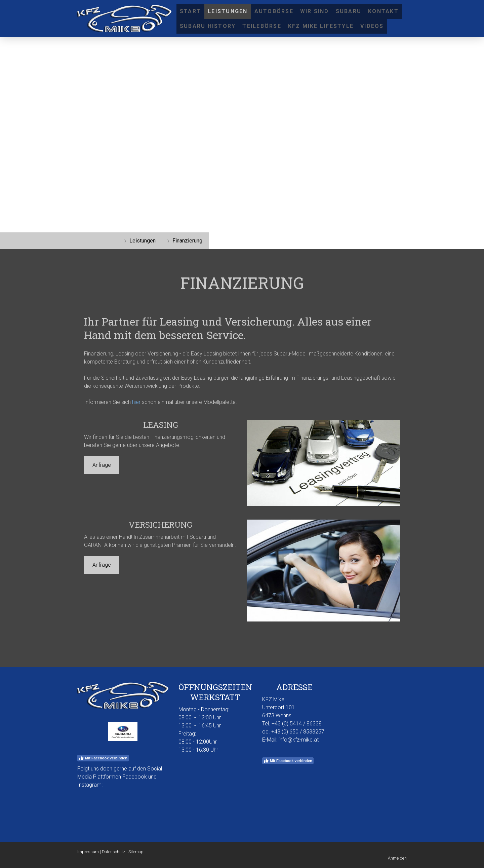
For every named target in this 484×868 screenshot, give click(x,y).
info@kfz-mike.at (299, 740)
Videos (372, 26)
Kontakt (383, 11)
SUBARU (349, 11)
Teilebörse (262, 26)
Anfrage (102, 465)
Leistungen (228, 11)
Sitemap (136, 852)
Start (190, 11)
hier (136, 402)
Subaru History (208, 26)
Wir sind (315, 11)
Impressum (88, 852)
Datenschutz (114, 852)
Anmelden (397, 858)
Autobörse (274, 11)
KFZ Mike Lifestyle (321, 26)
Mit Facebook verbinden (103, 758)
